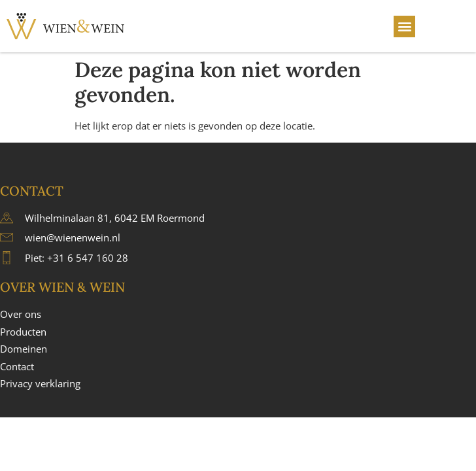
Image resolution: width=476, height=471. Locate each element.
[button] (404, 26)
